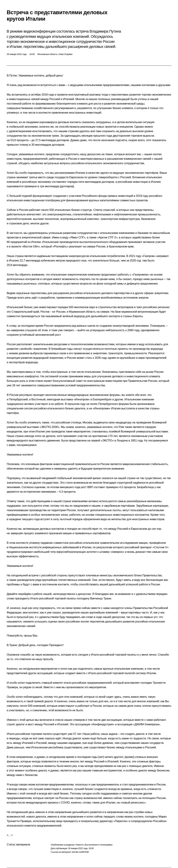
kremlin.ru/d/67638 (80, 852)
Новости (79, 845)
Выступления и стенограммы (98, 845)
